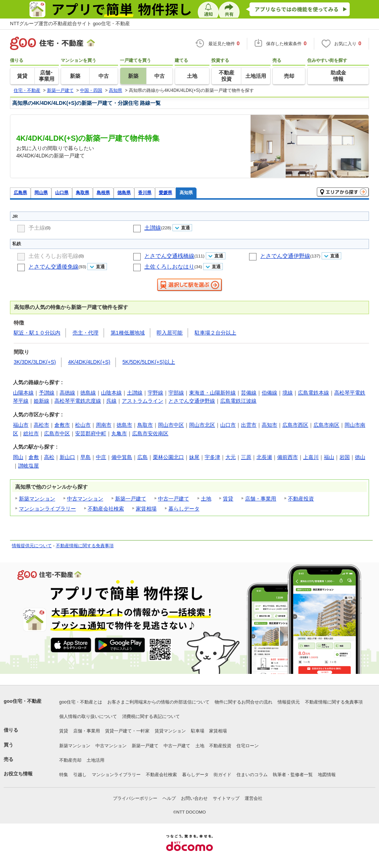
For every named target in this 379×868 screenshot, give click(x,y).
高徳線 (67, 393)
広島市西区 (295, 425)
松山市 (83, 425)
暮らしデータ (184, 509)
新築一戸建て (131, 499)
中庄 (101, 457)
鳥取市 (145, 425)
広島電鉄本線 (313, 393)
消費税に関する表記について (151, 716)
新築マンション (37, 499)
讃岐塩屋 (28, 466)
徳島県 (124, 192)
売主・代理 (85, 333)
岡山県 (41, 192)
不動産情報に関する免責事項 (85, 546)
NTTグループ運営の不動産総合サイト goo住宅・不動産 (70, 24)
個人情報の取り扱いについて (88, 716)
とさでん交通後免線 (53, 267)
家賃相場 (146, 509)
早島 (85, 457)
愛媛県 (165, 192)
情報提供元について (32, 546)
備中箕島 (122, 457)
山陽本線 (23, 393)
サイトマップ (226, 798)
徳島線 (88, 393)
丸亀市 (119, 433)
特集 (64, 775)
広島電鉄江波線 (238, 401)
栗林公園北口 (168, 457)
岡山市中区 (171, 425)
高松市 (41, 425)
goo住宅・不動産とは (81, 702)
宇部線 (176, 393)
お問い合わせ (194, 798)
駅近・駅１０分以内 (37, 333)
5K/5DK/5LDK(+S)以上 (149, 362)
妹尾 (194, 457)
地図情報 (327, 775)
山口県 (62, 192)
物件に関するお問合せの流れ (244, 702)
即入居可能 (170, 333)
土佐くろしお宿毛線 (53, 256)
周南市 (104, 425)
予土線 (37, 228)
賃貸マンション (170, 731)
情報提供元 (289, 702)
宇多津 (212, 457)
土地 (206, 499)
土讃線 (153, 228)
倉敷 (34, 457)
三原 (246, 457)
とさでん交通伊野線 (285, 256)
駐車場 (198, 731)
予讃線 (47, 393)
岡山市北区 (202, 425)
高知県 (186, 192)
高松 (49, 457)
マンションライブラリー (47, 509)
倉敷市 (62, 425)
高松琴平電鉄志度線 (78, 401)
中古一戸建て (174, 499)
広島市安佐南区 (150, 433)
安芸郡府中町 (91, 433)
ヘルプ (169, 798)
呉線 (111, 401)
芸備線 (249, 393)
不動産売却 (70, 760)
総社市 (31, 433)
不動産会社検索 (106, 509)
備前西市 (288, 457)
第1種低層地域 (128, 333)
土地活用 (95, 760)
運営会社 (254, 798)
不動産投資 (301, 499)
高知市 (269, 425)
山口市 (228, 425)
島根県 (103, 192)
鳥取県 (83, 192)
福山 (329, 457)
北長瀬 (264, 457)
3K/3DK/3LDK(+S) (35, 362)
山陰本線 (111, 393)
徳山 (360, 457)
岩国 (345, 457)
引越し (80, 775)
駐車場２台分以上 (215, 333)
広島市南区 (326, 425)
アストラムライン (142, 401)
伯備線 (269, 393)
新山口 (67, 457)
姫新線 (41, 401)
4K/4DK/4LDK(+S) (89, 362)
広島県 (20, 192)
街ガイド (222, 775)
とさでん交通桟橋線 (169, 256)
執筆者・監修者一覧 (293, 775)
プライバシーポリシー (135, 798)
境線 (288, 393)
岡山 (18, 457)
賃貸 (228, 499)
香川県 (145, 192)
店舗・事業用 (261, 499)
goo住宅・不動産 (23, 701)
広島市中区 (57, 433)
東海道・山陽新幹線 (212, 393)
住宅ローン (248, 746)
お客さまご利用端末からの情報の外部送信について (158, 702)
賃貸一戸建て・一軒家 (127, 731)
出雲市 (249, 425)
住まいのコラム (252, 775)
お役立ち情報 (18, 774)
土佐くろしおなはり (169, 267)
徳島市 (124, 425)
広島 (142, 457)
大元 (231, 457)
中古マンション (85, 499)
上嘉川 (311, 457)
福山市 (21, 425)
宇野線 (155, 393)
